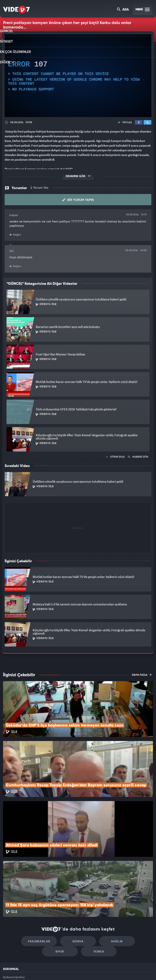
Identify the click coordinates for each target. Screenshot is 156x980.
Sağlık (95, 886)
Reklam (8, 933)
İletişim (8, 942)
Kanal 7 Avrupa (61, 970)
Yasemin (124, 970)
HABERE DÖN (138, 456)
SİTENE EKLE (115, 456)
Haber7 (99, 970)
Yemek (79, 898)
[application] (78, 76)
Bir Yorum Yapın (78, 200)
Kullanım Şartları (14, 924)
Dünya (61, 886)
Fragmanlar (26, 886)
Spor (130, 886)
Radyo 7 (44, 970)
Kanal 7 (28, 970)
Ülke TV (76, 970)
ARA (123, 10)
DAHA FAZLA (142, 674)
